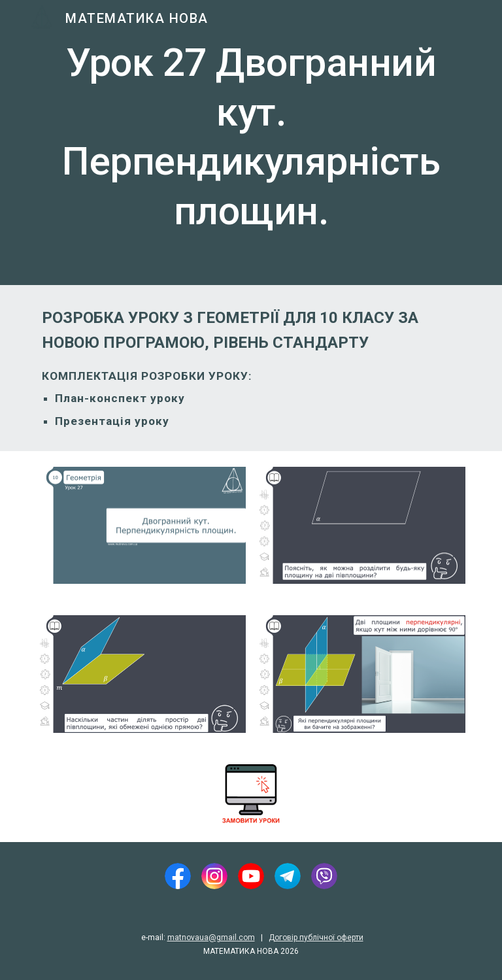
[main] (251, 143)
